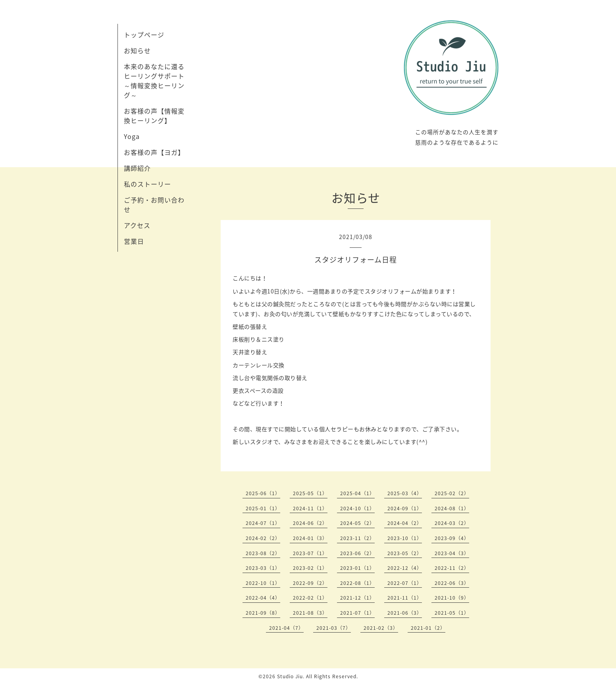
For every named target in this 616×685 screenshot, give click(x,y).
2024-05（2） (357, 523)
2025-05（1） (310, 493)
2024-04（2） (405, 523)
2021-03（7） (334, 628)
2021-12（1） (357, 598)
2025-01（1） (263, 508)
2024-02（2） (263, 538)
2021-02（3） (381, 628)
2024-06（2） (310, 523)
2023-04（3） (452, 553)
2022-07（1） (405, 583)
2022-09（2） (310, 583)
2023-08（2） (263, 553)
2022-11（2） (452, 568)
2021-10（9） (452, 598)
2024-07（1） (263, 523)
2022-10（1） (263, 583)
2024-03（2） (452, 523)
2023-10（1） (405, 538)
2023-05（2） (405, 553)
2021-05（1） (452, 613)
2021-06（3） (405, 613)
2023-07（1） (310, 553)
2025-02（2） (452, 493)
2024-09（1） (405, 508)
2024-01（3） (310, 538)
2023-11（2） (357, 538)
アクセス (137, 225)
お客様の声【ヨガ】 (154, 152)
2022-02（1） (310, 598)
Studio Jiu (290, 676)
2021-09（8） (263, 613)
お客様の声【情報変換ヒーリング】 (154, 116)
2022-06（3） (452, 583)
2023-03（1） (263, 568)
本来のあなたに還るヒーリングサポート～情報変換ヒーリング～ (154, 81)
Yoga (132, 136)
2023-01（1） (357, 568)
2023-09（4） (452, 538)
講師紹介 (137, 168)
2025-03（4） (405, 493)
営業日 (134, 241)
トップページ (144, 35)
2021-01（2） (428, 628)
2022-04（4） (263, 598)
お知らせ (137, 50)
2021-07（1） (357, 613)
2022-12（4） (405, 568)
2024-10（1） (357, 508)
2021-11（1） (405, 598)
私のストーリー (147, 184)
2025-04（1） (357, 493)
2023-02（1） (310, 568)
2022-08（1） (357, 583)
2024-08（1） (452, 508)
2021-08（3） (310, 613)
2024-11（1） (310, 508)
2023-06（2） (357, 553)
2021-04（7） (286, 628)
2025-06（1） (263, 493)
